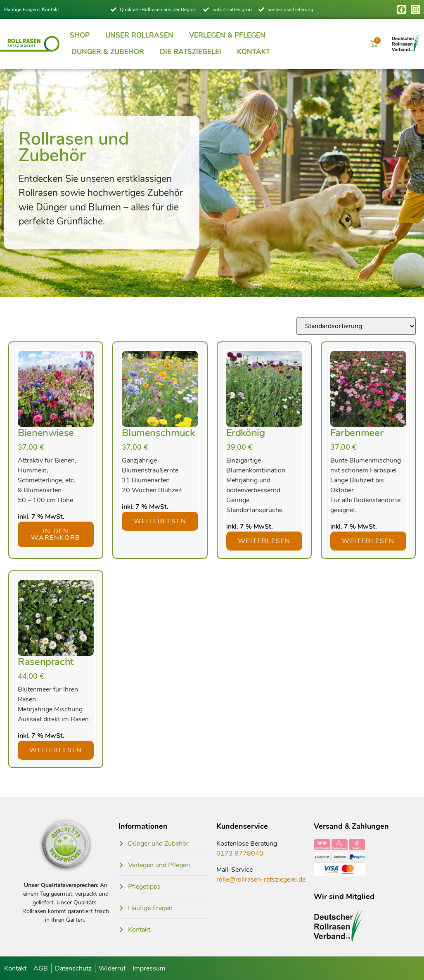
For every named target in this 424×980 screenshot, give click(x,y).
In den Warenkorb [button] (56, 534)
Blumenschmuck (158, 433)
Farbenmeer (357, 433)
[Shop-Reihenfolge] (356, 326)
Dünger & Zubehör (108, 52)
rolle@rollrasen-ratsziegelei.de (261, 880)
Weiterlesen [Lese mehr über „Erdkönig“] (264, 541)
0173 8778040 (240, 854)
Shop (80, 35)
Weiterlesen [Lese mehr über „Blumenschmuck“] (160, 521)
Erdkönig (246, 433)
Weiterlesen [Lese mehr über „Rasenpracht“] (56, 750)
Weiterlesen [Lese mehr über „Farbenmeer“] (368, 541)
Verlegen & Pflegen (227, 35)
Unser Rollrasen (139, 35)
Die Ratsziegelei (191, 52)
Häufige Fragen (21, 10)
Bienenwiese (46, 433)
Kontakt (50, 10)
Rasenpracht (46, 662)
